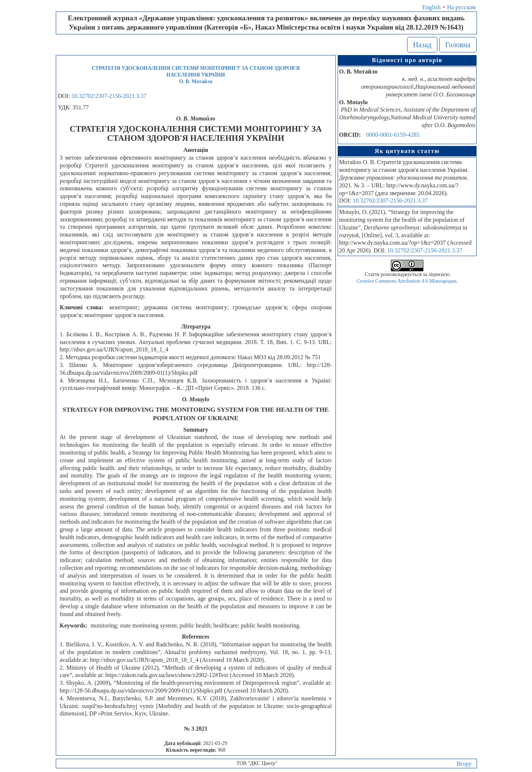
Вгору (464, 764)
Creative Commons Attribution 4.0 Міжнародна (406, 281)
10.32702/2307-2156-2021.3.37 (109, 96)
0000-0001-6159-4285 (393, 135)
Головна (458, 45)
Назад (422, 45)
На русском (461, 7)
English (432, 7)
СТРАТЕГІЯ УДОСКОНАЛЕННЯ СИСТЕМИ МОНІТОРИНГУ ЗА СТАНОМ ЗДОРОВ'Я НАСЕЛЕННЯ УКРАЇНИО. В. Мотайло (196, 75)
